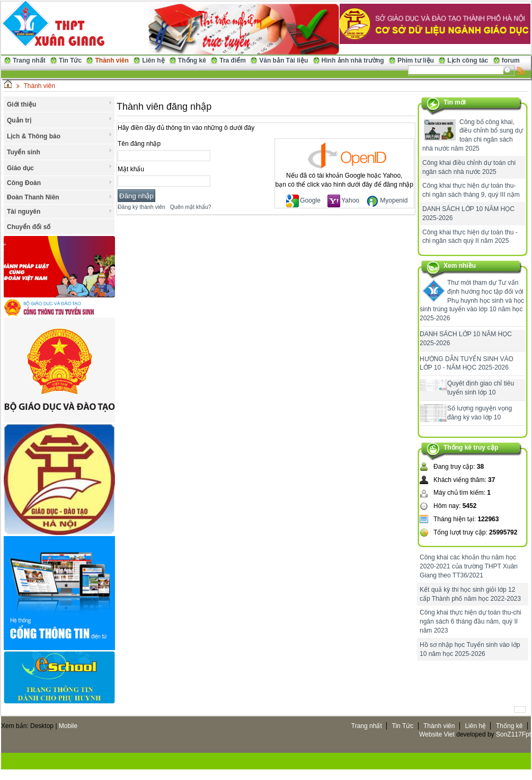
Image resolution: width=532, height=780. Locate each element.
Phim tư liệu (416, 60)
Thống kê (192, 60)
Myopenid (387, 200)
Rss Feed (521, 71)
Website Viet (437, 734)
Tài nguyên (60, 212)
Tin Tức (70, 60)
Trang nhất (29, 60)
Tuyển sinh (60, 152)
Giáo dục (60, 168)
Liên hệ (153, 60)
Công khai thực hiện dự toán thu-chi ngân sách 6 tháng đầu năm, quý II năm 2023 (471, 621)
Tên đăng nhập (139, 144)
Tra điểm (233, 60)
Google (303, 200)
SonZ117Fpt (513, 734)
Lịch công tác (468, 60)
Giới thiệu (60, 104)
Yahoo (343, 200)
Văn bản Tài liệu (283, 60)
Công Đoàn (60, 183)
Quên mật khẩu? (191, 207)
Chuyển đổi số (29, 227)
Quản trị (60, 120)
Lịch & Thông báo (60, 136)
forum (511, 60)
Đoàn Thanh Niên (60, 197)
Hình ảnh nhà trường (353, 60)
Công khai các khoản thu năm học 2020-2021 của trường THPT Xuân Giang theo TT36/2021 (469, 566)
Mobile (68, 726)
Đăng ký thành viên (141, 207)
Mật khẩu (131, 169)
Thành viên (112, 60)
